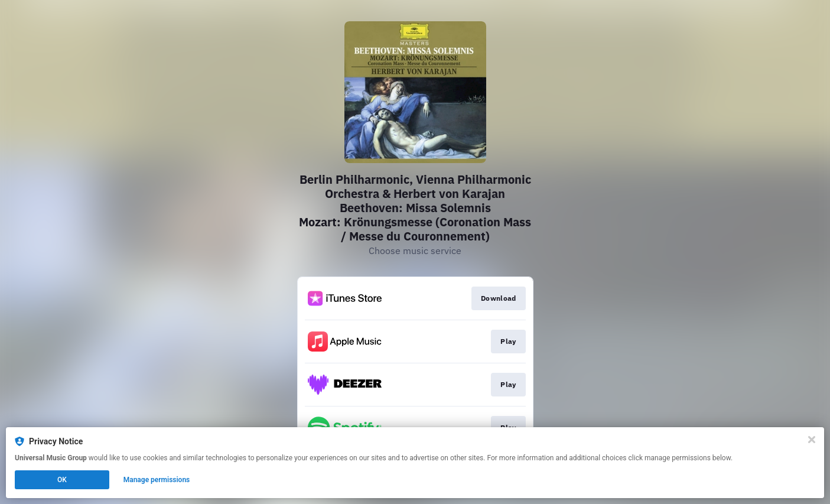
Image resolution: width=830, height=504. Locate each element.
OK (62, 480)
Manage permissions (157, 480)
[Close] (812, 440)
